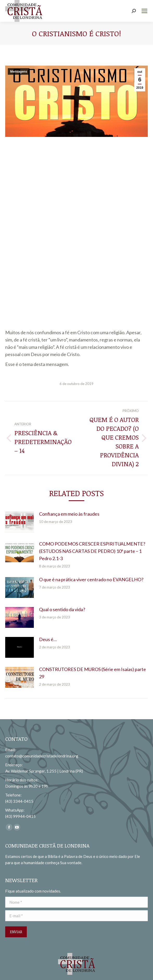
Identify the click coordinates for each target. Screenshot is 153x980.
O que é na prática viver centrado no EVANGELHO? (91, 579)
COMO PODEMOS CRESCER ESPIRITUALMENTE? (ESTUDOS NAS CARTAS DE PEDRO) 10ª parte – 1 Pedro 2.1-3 (92, 551)
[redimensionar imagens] (20, 522)
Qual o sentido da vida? (62, 609)
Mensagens (19, 72)
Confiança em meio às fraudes (69, 514)
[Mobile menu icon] (144, 11)
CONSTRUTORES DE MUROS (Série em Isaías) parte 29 (93, 673)
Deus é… (48, 639)
